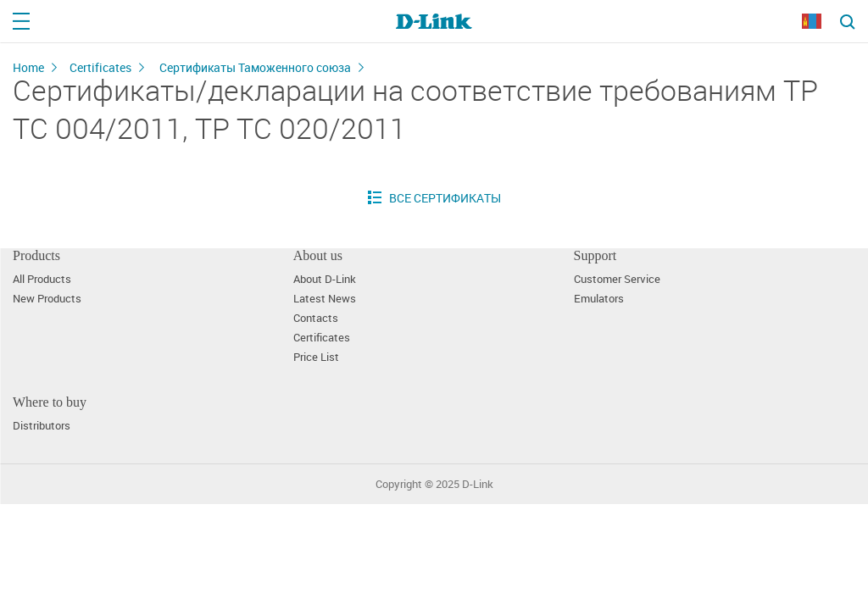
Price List (316, 357)
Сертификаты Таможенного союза (255, 67)
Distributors (42, 426)
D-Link (478, 484)
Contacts (316, 318)
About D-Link (325, 279)
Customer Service (617, 279)
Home (28, 67)
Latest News (325, 299)
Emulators (599, 299)
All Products (42, 279)
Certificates (100, 67)
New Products (47, 299)
